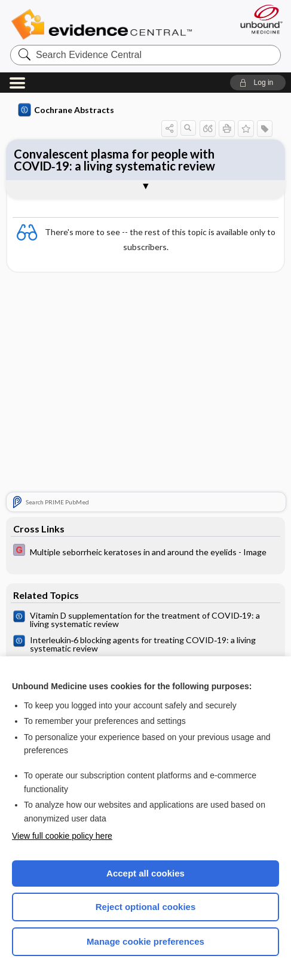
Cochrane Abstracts (66, 110)
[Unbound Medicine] (258, 19)
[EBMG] (146, 551)
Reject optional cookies (146, 907)
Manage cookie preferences (145, 941)
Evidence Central (104, 25)
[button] (258, 83)
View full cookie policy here (62, 836)
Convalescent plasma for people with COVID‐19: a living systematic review (115, 160)
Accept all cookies (145, 873)
